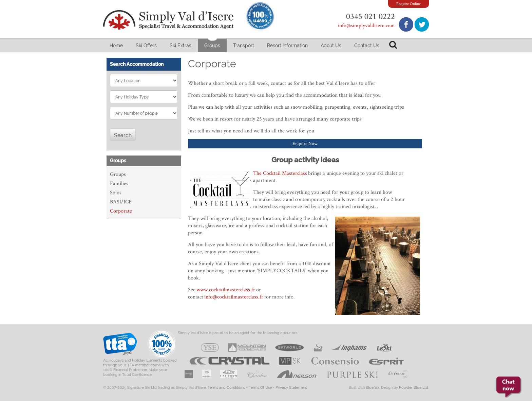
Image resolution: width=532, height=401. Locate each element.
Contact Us (367, 45)
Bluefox (373, 388)
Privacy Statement (291, 388)
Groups (212, 45)
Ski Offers (146, 45)
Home (116, 45)
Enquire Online (408, 4)
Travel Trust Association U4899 (120, 345)
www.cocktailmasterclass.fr (226, 289)
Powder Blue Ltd (414, 388)
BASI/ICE (121, 202)
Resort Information (287, 45)
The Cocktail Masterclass (280, 173)
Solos (116, 192)
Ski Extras (180, 45)
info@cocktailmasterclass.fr (234, 297)
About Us (331, 45)
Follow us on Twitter (422, 24)
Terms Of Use (260, 388)
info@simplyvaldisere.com (366, 25)
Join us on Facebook (406, 24)
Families (119, 183)
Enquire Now (305, 143)
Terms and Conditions (226, 388)
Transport (244, 45)
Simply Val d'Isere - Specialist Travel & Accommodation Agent (169, 20)
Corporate (121, 211)
